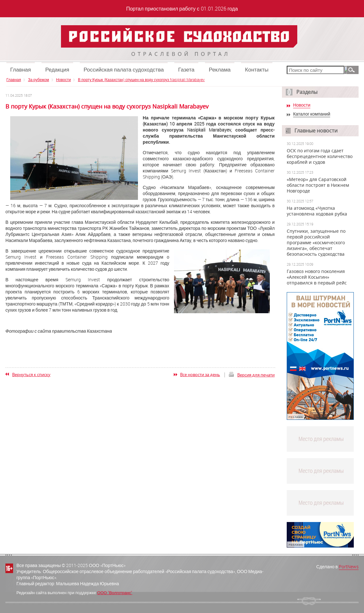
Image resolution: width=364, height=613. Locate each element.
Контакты (257, 69)
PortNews (349, 567)
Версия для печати (256, 375)
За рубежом (39, 79)
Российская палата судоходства (124, 69)
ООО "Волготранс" (115, 593)
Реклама (220, 69)
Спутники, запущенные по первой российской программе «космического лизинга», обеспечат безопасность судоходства (316, 243)
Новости (64, 79)
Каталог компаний (312, 114)
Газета (186, 69)
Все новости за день (200, 375)
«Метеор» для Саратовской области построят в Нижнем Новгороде (318, 185)
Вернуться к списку (31, 375)
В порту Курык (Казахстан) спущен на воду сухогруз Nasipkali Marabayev (141, 79)
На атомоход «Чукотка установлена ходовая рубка (317, 211)
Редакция (57, 69)
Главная (21, 69)
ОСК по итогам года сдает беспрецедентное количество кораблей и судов (320, 156)
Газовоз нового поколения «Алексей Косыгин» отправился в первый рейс (317, 277)
